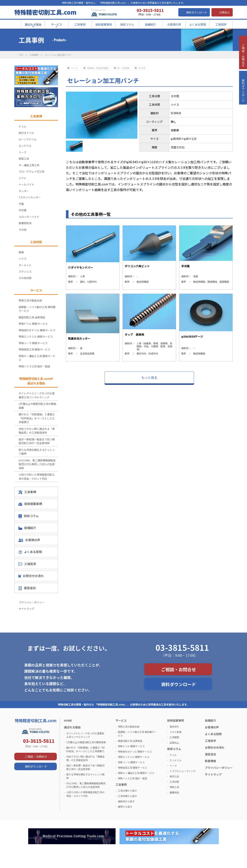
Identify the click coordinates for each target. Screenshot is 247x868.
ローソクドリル (28, 139)
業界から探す (125, 807)
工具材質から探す (127, 796)
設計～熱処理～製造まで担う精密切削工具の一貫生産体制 (37, 441)
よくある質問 (30, 552)
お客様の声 (29, 540)
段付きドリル (26, 133)
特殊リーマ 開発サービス (33, 343)
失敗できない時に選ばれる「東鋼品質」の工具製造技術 (37, 431)
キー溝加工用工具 (29, 165)
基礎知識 (174, 792)
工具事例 (34, 55)
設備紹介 (27, 528)
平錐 (21, 204)
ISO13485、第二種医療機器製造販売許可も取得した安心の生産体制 (37, 464)
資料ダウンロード (197, 12)
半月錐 (23, 210)
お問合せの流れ (31, 576)
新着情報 (210, 761)
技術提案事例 (30, 504)
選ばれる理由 (72, 727)
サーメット (25, 265)
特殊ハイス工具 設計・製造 (34, 366)
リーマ (23, 152)
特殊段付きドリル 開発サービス (37, 330)
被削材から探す (126, 801)
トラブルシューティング (183, 771)
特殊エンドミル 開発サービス (36, 337)
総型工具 (24, 159)
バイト (23, 178)
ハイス (74, 68)
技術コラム (29, 516)
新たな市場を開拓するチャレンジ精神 (37, 452)
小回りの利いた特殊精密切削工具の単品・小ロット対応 (37, 477)
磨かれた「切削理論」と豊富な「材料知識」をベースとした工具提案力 (37, 418)
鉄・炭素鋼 (123, 68)
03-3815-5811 (182, 647)
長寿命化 (174, 726)
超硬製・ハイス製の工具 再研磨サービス (37, 309)
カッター (24, 191)
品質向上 (174, 743)
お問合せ (225, 12)
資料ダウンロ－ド (243, 101)
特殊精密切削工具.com (45, 12)
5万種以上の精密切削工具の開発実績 (37, 406)
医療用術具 (25, 223)
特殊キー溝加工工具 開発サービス (37, 358)
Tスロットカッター (30, 197)
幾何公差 (174, 776)
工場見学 (27, 564)
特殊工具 (174, 787)
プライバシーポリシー (32, 602)
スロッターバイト (29, 217)
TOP (21, 55)
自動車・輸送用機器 (98, 68)
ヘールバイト (26, 184)
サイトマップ (26, 609)
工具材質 (174, 782)
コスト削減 (176, 732)
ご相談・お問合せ (178, 669)
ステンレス (25, 271)
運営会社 (27, 588)
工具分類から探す (127, 791)
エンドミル (25, 146)
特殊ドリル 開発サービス (33, 324)
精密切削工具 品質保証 (32, 317)
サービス (121, 720)
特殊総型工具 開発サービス (34, 349)
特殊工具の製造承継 (30, 300)
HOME (68, 720)
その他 (142, 68)
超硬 (21, 252)
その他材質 (25, 278)
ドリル (23, 126)
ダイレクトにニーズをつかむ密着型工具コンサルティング (37, 395)
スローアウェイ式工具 (31, 171)
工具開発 (174, 737)
